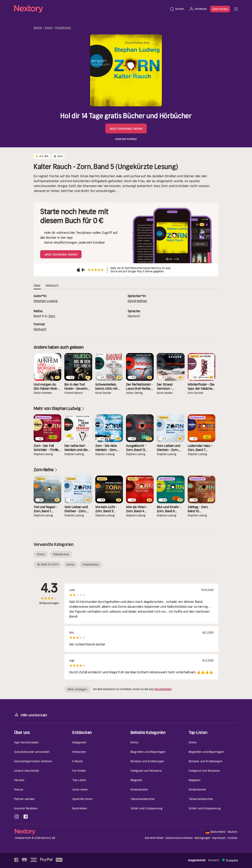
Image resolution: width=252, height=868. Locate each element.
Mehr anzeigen (77, 689)
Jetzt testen (220, 9)
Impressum (219, 838)
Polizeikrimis (63, 28)
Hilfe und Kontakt (31, 715)
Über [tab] (37, 286)
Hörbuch (40, 329)
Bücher (38, 28)
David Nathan (137, 301)
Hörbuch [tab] (52, 286)
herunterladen (163, 689)
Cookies (233, 838)
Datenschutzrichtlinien (179, 838)
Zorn (52, 316)
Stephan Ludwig (46, 301)
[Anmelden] (198, 9)
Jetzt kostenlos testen (126, 128)
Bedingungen (202, 838)
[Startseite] (91, 9)
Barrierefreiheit (154, 838)
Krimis (49, 28)
